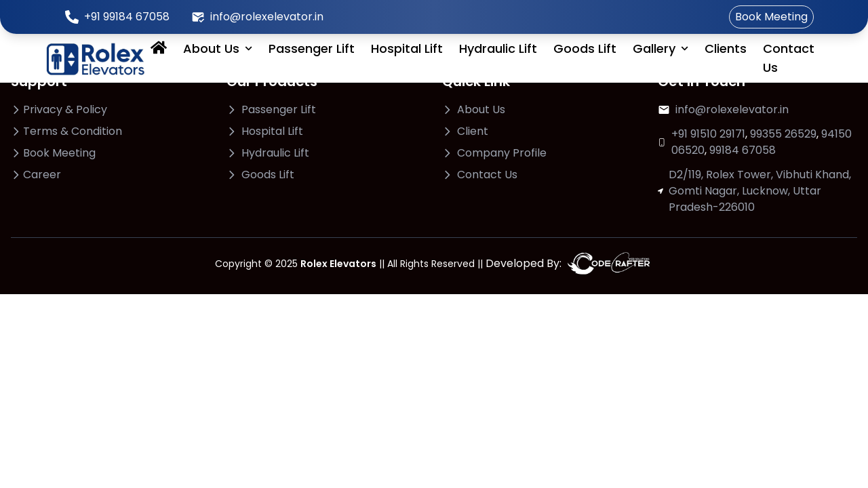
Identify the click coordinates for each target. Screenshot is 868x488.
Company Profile (502, 153)
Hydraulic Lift (498, 48)
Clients (726, 48)
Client (473, 131)
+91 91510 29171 (708, 134)
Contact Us (789, 58)
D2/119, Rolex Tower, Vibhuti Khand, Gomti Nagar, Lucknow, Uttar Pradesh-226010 (760, 191)
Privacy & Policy (65, 109)
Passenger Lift (312, 48)
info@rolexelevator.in (267, 17)
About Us (218, 48)
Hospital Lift (407, 48)
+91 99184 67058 (127, 17)
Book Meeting (771, 17)
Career (42, 175)
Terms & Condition (73, 131)
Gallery (660, 48)
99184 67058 (743, 150)
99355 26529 (783, 134)
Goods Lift (585, 48)
